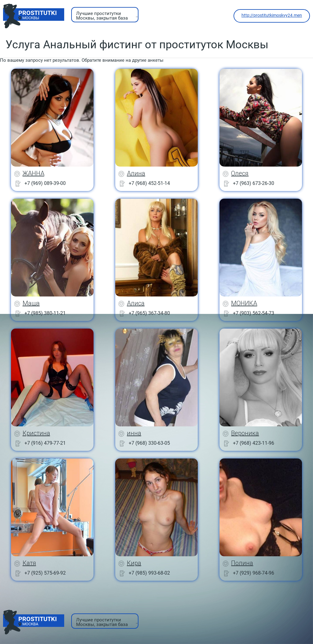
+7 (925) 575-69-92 (45, 573)
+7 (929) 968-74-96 (254, 573)
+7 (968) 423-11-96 (254, 443)
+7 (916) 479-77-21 (45, 443)
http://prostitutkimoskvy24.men (272, 15)
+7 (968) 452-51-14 (149, 183)
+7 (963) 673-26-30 (254, 183)
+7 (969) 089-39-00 (45, 183)
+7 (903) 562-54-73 (254, 313)
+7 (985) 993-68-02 (149, 573)
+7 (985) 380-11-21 (45, 313)
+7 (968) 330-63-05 (149, 443)
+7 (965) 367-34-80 (149, 313)
